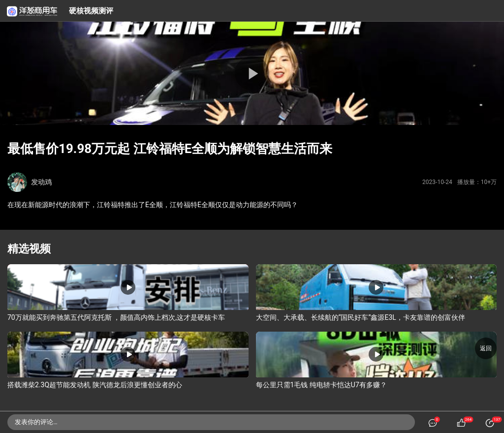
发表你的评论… (36, 422)
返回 (486, 348)
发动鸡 (41, 182)
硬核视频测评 (91, 11)
